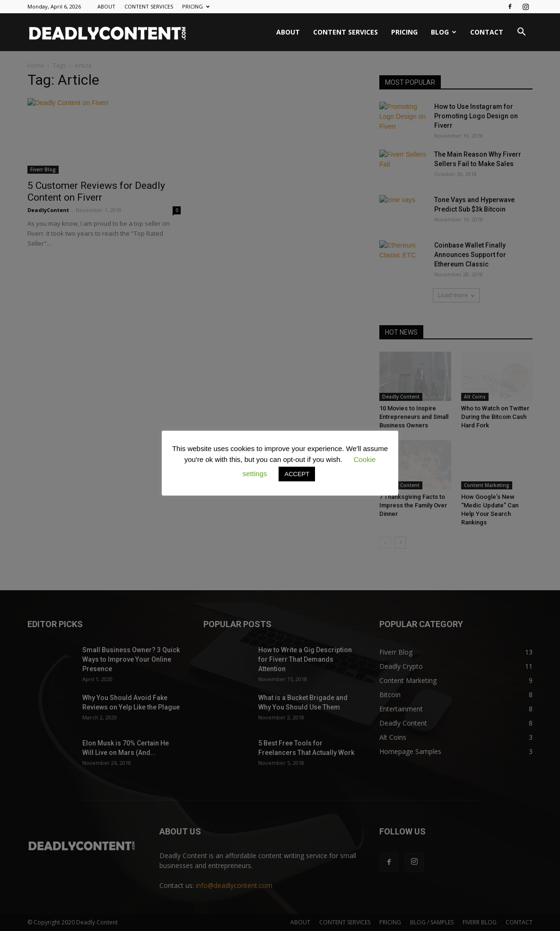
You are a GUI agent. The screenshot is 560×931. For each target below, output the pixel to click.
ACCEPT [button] (297, 474)
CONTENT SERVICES (149, 6)
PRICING (196, 6)
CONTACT (487, 32)
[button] (521, 33)
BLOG (444, 32)
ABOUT (106, 6)
